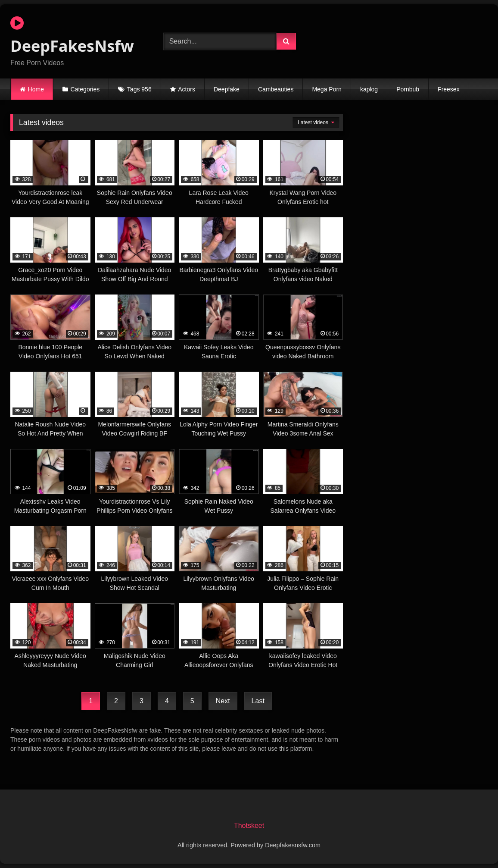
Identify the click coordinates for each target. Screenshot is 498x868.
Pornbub (408, 89)
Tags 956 (139, 89)
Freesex (449, 89)
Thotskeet (249, 826)
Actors (187, 89)
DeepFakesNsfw (72, 36)
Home (36, 89)
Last (258, 701)
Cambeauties (276, 89)
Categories (85, 89)
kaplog (369, 89)
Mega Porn (327, 89)
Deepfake (227, 89)
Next (223, 701)
